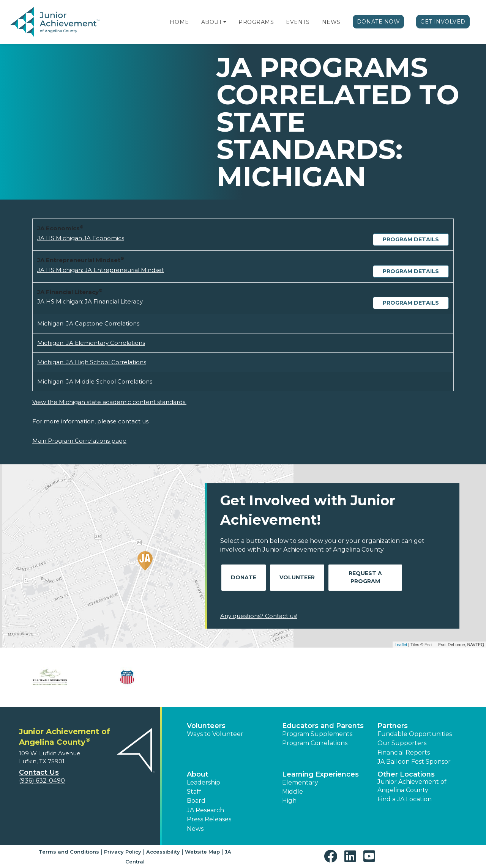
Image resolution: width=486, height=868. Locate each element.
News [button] (195, 829)
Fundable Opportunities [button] (415, 734)
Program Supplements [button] (317, 734)
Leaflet (401, 645)
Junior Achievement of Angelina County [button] (412, 786)
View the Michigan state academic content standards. (109, 402)
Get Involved (443, 22)
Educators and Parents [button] (323, 726)
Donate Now (379, 22)
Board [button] (196, 801)
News (331, 22)
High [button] (289, 801)
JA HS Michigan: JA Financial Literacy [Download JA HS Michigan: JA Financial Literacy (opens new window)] (90, 301)
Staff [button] (194, 792)
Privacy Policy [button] (123, 852)
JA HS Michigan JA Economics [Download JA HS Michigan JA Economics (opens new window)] (81, 238)
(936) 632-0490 (42, 781)
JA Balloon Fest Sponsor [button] (414, 762)
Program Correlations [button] (315, 743)
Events (298, 22)
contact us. (134, 421)
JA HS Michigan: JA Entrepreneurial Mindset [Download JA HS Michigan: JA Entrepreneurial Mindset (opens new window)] (101, 270)
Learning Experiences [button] (320, 774)
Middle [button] (293, 792)
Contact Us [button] (39, 772)
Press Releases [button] (209, 819)
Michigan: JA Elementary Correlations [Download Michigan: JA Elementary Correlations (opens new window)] (91, 343)
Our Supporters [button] (402, 743)
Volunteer (297, 577)
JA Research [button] (205, 810)
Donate (244, 577)
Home (179, 22)
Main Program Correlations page (79, 441)
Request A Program (365, 577)
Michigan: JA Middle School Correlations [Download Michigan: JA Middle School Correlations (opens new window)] (95, 381)
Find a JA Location (405, 799)
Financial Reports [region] (404, 752)
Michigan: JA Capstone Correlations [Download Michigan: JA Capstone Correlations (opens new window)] (88, 323)
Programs (256, 22)
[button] (225, 22)
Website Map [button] (202, 852)
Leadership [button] (204, 782)
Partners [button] (393, 726)
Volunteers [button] (206, 726)
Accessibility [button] (163, 852)
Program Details (411, 239)
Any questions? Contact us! (259, 616)
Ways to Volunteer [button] (215, 734)
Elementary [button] (300, 782)
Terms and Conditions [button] (69, 852)
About (212, 22)
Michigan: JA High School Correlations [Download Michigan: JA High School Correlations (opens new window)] (92, 362)
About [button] (198, 774)
